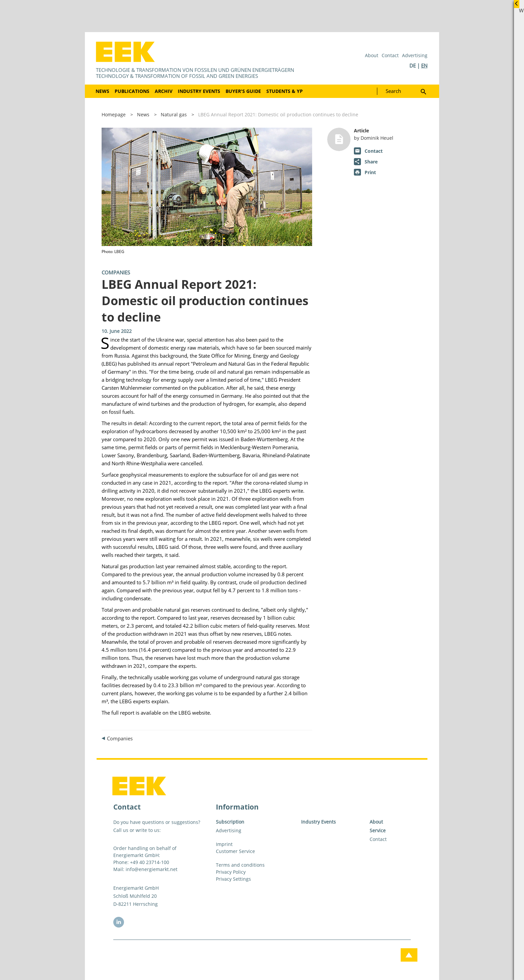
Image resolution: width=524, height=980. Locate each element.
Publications (132, 91)
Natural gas (174, 114)
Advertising (415, 55)
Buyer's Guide (243, 91)
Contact (390, 55)
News (102, 91)
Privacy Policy (231, 872)
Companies (116, 272)
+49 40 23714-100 (150, 862)
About (372, 55)
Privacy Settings (233, 879)
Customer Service (235, 851)
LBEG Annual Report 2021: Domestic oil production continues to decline (278, 114)
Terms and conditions (240, 865)
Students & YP (285, 91)
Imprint (224, 844)
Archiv (164, 91)
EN (424, 66)
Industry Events (199, 91)
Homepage (114, 114)
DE (413, 66)
